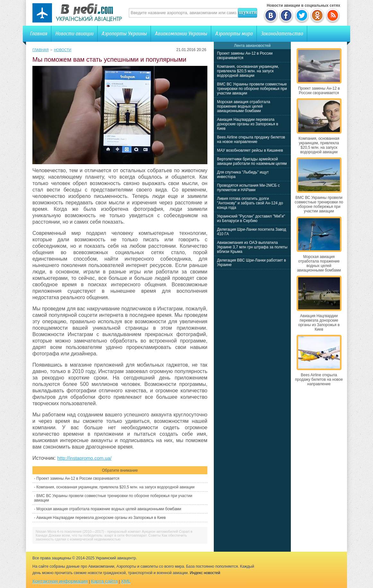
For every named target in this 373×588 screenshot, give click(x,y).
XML (126, 581)
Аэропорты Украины (124, 34)
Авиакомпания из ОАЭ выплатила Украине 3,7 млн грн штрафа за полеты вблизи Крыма (252, 247)
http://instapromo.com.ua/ (84, 458)
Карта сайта (104, 581)
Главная (39, 34)
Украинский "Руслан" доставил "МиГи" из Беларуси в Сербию (251, 218)
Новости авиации (74, 34)
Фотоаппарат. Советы (143, 535)
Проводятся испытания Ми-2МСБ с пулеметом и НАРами (248, 188)
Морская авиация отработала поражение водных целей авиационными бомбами (109, 509)
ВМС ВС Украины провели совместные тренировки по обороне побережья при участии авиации (252, 89)
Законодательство (282, 34)
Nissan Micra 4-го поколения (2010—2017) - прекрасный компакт (88, 531)
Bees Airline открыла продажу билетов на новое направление (251, 139)
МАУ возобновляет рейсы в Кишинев (250, 150)
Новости (63, 50)
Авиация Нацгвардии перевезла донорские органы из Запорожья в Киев (101, 518)
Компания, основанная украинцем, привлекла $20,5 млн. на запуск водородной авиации (115, 487)
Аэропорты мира (234, 34)
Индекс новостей (205, 573)
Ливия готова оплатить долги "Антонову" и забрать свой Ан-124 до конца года (250, 203)
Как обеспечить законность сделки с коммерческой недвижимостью (111, 537)
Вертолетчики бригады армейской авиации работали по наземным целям (252, 161)
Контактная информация (60, 581)
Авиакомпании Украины (181, 34)
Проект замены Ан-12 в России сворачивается (78, 478)
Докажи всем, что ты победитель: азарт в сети (86, 535)
